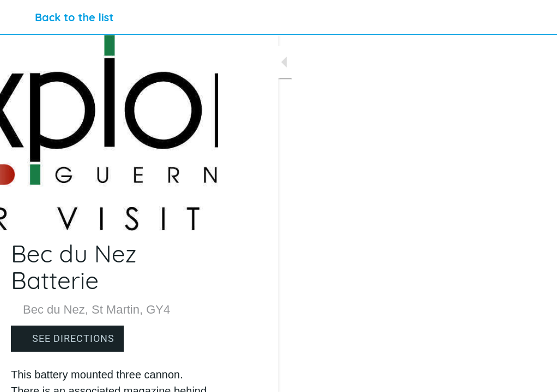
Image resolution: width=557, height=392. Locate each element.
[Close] (17, 17)
